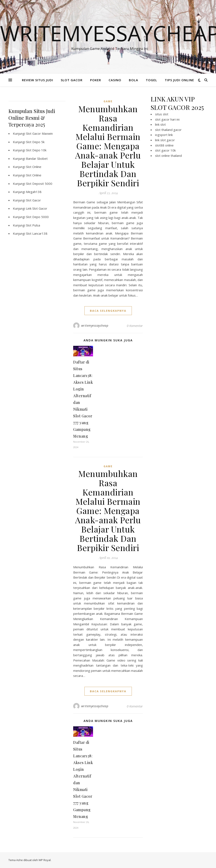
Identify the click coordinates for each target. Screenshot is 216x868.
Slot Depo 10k (36, 150)
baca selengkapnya (108, 311)
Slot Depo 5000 (37, 217)
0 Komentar (135, 326)
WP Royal (45, 860)
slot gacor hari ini (167, 119)
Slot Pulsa (33, 225)
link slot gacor (165, 140)
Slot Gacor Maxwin (39, 133)
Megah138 (34, 192)
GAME (108, 101)
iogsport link (164, 135)
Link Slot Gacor (37, 208)
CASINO (115, 80)
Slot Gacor (33, 200)
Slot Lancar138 (37, 233)
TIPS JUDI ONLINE (179, 80)
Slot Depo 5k (35, 142)
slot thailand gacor (168, 130)
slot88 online (164, 145)
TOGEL (151, 80)
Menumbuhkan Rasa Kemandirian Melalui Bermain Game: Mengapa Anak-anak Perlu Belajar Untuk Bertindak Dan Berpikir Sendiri (108, 146)
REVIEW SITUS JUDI (38, 80)
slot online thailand (168, 156)
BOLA (134, 80)
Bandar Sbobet (37, 158)
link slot (160, 124)
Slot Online (34, 167)
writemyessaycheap (95, 325)
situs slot (162, 114)
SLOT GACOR (72, 80)
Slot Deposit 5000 (39, 184)
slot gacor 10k (165, 150)
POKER (96, 80)
